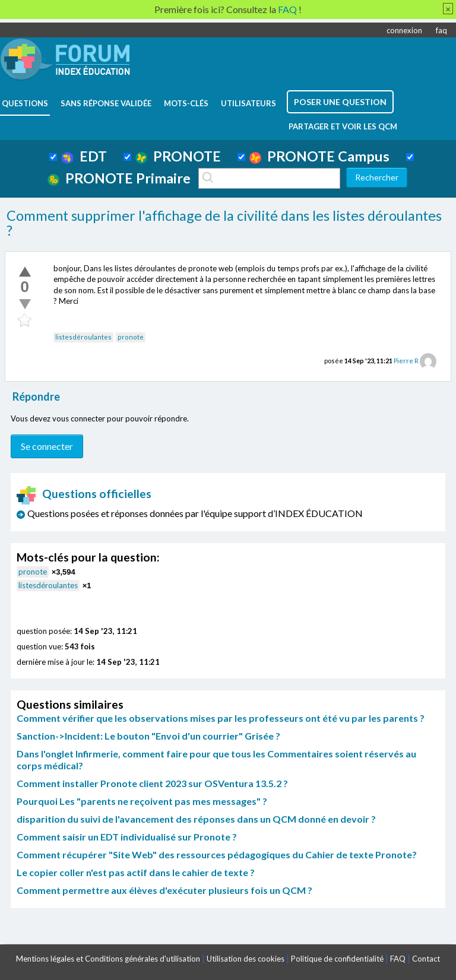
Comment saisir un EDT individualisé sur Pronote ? (127, 837)
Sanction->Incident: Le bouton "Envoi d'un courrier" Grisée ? (148, 736)
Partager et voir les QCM (343, 126)
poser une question (340, 102)
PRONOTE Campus (319, 156)
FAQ (398, 959)
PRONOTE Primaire (119, 178)
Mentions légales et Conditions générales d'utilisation (108, 959)
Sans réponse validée (106, 103)
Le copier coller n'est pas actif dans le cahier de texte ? (136, 872)
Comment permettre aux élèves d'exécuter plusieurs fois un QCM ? (164, 890)
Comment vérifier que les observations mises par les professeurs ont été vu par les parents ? (221, 718)
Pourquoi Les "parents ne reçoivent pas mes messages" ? (142, 801)
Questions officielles (84, 494)
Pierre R (406, 361)
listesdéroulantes (83, 337)
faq (441, 30)
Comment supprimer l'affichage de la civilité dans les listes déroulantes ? (224, 223)
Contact (426, 959)
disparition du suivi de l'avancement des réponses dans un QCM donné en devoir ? (196, 819)
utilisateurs (248, 103)
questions (25, 103)
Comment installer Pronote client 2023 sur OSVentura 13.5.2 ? (152, 783)
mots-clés (186, 103)
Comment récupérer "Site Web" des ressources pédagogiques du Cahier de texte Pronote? (217, 854)
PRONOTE (178, 156)
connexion (404, 30)
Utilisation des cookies (246, 959)
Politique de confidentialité (337, 959)
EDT (84, 156)
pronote (131, 337)
